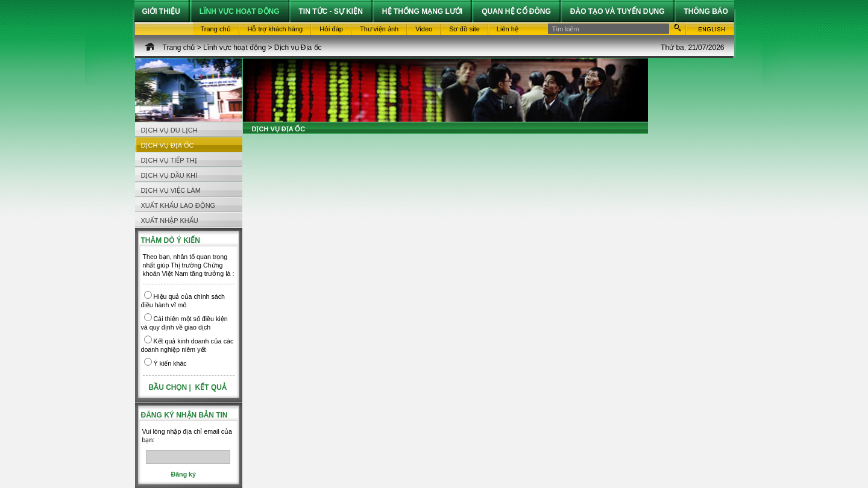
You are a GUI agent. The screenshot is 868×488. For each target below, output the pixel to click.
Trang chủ (179, 48)
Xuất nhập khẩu (170, 221)
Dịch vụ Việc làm (171, 190)
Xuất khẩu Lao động (178, 205)
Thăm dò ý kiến (171, 240)
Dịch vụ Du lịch (169, 130)
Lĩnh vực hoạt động (234, 48)
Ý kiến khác (170, 363)
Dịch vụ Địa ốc (298, 48)
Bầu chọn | (171, 387)
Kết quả (211, 387)
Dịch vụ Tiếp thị (169, 160)
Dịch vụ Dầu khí (169, 175)
